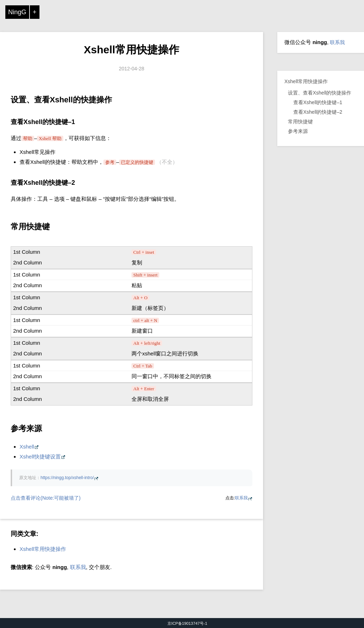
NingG (17, 12)
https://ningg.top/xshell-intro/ (67, 478)
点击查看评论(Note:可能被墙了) (46, 498)
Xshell (27, 447)
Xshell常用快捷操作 (132, 50)
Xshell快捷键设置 (40, 457)
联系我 (241, 498)
